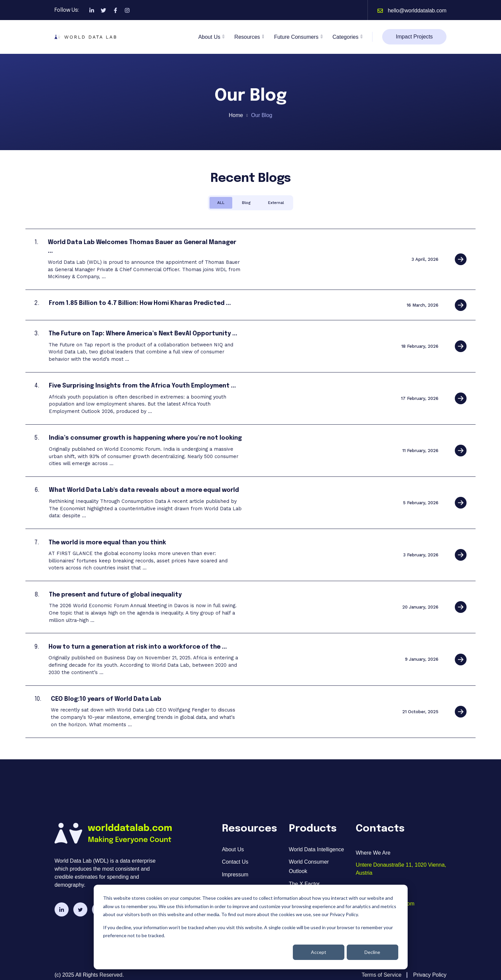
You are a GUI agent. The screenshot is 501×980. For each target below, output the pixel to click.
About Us (209, 37)
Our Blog (262, 115)
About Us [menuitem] (233, 839)
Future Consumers (296, 37)
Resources (247, 37)
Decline (372, 952)
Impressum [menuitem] (235, 865)
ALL (221, 203)
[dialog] (251, 927)
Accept (319, 952)
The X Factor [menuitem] (304, 874)
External (276, 203)
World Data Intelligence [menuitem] (316, 839)
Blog (246, 203)
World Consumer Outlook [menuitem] (309, 857)
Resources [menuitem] (235, 877)
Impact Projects (414, 37)
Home (236, 115)
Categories (346, 37)
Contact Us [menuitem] (235, 852)
